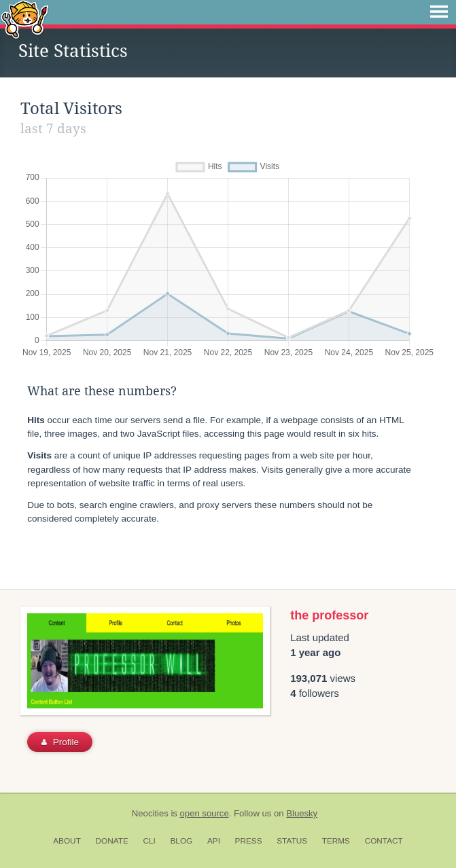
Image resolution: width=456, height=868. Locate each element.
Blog (181, 841)
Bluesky (302, 813)
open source (205, 813)
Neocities (150, 813)
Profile (60, 742)
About (67, 841)
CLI (149, 841)
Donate (112, 841)
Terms (336, 841)
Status (292, 841)
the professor (329, 615)
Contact (384, 841)
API (214, 841)
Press (249, 841)
